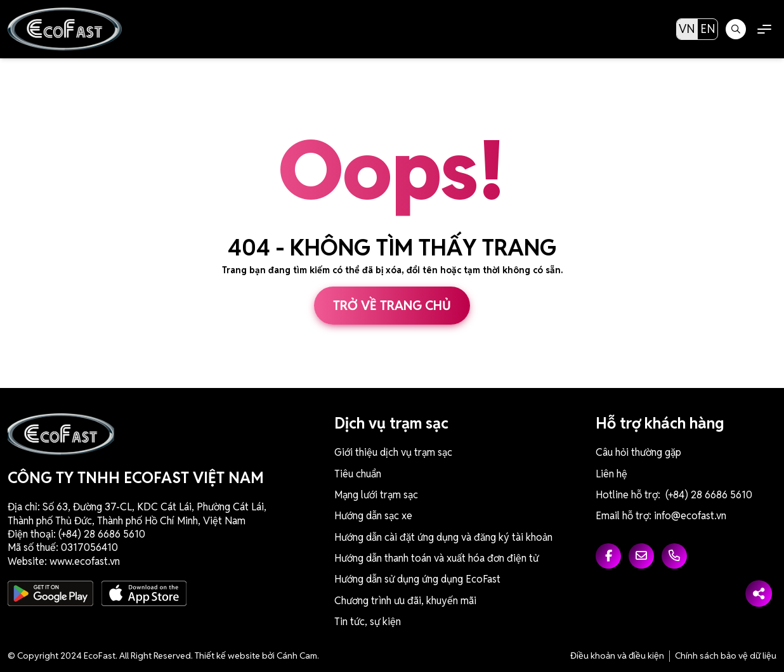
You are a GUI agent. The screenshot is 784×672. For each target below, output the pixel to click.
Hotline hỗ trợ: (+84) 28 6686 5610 (674, 495)
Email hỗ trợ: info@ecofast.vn (661, 516)
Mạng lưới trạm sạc (376, 495)
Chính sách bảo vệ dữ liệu (726, 656)
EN (708, 29)
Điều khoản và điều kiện (617, 656)
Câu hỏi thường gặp (638, 452)
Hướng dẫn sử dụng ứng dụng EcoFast (417, 579)
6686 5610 (121, 534)
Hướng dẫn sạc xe (373, 516)
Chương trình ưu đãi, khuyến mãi (405, 601)
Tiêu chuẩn (358, 474)
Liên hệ (611, 474)
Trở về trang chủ (392, 306)
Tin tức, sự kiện (368, 622)
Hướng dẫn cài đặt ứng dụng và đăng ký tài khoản (443, 537)
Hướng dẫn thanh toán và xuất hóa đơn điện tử (436, 558)
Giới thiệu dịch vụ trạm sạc (393, 452)
